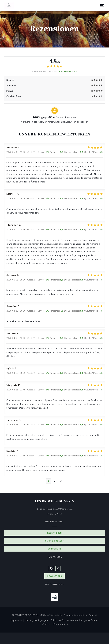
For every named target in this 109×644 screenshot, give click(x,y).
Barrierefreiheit (61, 624)
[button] (102, 6)
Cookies (48, 624)
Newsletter (55, 576)
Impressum (18, 621)
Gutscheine (55, 549)
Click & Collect (54, 541)
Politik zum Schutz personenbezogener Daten (75, 621)
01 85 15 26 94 (55, 514)
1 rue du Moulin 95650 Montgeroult (68, 509)
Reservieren (55, 533)
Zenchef (93, 615)
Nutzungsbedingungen (38, 621)
